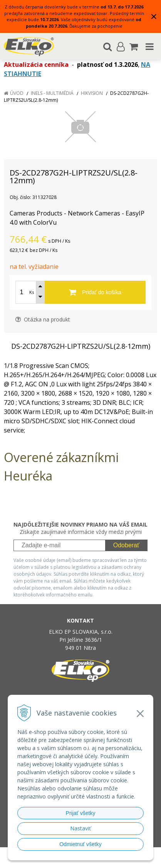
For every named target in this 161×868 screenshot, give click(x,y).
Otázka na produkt (43, 319)
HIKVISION (92, 93)
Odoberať (126, 545)
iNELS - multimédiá (52, 93)
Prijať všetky (81, 813)
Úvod (17, 93)
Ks (32, 292)
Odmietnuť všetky (80, 844)
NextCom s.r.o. (84, 861)
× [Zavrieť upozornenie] (154, 16)
